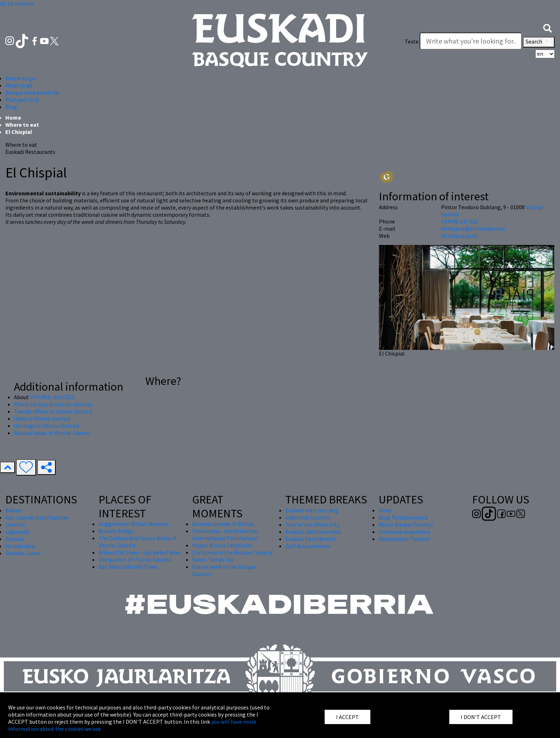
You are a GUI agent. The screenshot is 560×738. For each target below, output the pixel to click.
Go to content (17, 4)
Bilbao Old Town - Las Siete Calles (140, 552)
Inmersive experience (404, 532)
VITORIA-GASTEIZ (52, 397)
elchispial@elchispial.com (473, 229)
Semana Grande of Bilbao (223, 524)
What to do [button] (19, 85)
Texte (412, 41)
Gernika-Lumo (23, 553)
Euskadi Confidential (311, 539)
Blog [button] (11, 107)
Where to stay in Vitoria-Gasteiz (53, 404)
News (385, 510)
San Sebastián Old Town (128, 567)
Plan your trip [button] (22, 100)
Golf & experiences (308, 546)
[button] (547, 27)
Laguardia (17, 532)
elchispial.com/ (460, 236)
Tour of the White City (312, 524)
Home (13, 117)
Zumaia (14, 539)
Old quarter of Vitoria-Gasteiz (135, 559)
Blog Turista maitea (403, 517)
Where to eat (22, 125)
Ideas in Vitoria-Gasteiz (42, 418)
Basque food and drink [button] (32, 92)
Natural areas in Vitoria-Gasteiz (52, 433)
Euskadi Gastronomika (313, 532)
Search (539, 42)
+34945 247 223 (459, 221)
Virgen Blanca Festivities (222, 545)
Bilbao (13, 510)
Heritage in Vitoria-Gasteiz (47, 426)
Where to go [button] (20, 78)
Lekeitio (15, 524)
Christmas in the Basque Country (232, 552)
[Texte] (471, 41)
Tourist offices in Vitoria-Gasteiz (53, 411)
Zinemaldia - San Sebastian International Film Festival (225, 534)
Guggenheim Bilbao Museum (134, 524)
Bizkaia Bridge (116, 531)
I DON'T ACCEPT (481, 717)
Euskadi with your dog (312, 510)
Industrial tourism (308, 517)
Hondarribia (20, 546)
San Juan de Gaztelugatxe (37, 517)
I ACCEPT (347, 717)
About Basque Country (406, 524)
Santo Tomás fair (213, 559)
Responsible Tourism (404, 539)
